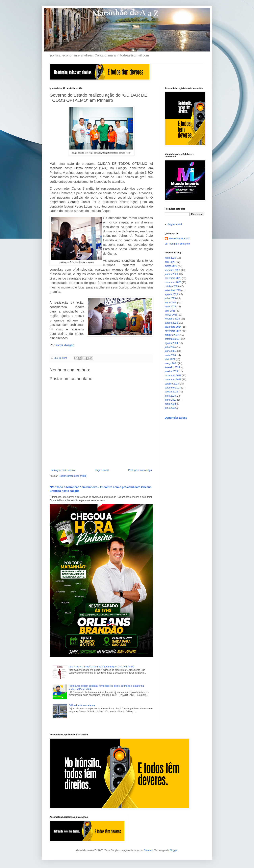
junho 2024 (171, 351)
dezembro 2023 (173, 376)
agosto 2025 (171, 294)
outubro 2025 (172, 286)
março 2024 (171, 363)
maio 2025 (170, 307)
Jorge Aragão (65, 345)
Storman (148, 850)
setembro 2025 (173, 290)
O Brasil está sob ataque (82, 705)
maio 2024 (170, 355)
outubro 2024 (172, 335)
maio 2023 (170, 404)
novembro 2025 (173, 282)
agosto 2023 (171, 392)
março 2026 (171, 266)
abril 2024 (170, 359)
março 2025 (171, 315)
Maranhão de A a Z (179, 239)
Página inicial (102, 470)
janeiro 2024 (171, 371)
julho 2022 (170, 408)
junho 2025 (171, 303)
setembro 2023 (173, 388)
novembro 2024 (173, 331)
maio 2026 (170, 258)
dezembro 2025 (173, 278)
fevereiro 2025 (172, 319)
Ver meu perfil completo (177, 244)
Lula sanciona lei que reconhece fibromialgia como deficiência (102, 667)
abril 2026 (170, 262)
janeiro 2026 (171, 274)
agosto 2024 (171, 343)
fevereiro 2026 (172, 270)
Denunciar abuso (176, 418)
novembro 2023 (173, 380)
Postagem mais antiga (140, 470)
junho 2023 (171, 400)
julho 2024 (170, 347)
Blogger (174, 850)
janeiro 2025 (171, 323)
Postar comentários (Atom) (73, 476)
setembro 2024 (173, 339)
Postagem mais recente (63, 470)
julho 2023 (170, 396)
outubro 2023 (172, 384)
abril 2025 (170, 311)
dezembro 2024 (173, 327)
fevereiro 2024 (172, 367)
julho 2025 (170, 298)
